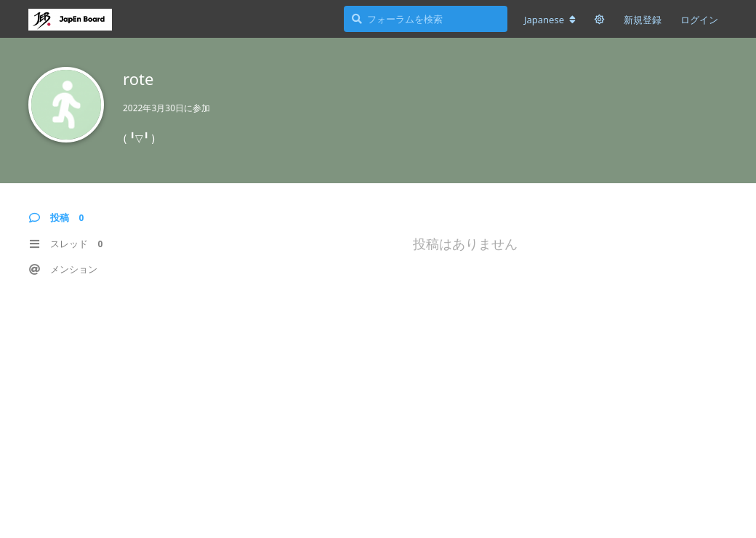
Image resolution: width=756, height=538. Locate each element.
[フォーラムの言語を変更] (550, 20)
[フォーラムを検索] (426, 19)
